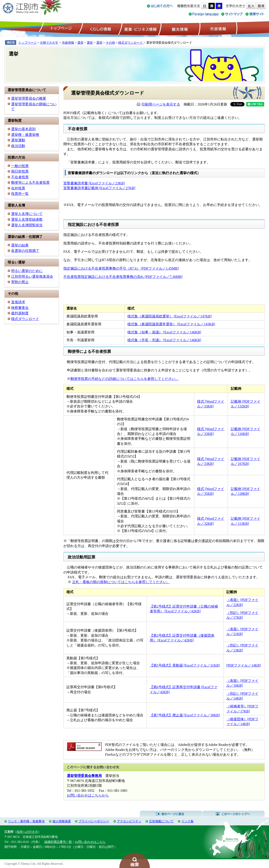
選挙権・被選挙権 (25, 135)
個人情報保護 (62, 821)
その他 (110, 43)
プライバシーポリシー (94, 821)
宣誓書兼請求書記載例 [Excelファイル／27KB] (99, 188)
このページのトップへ (233, 814)
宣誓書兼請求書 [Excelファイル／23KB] (94, 183)
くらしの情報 (100, 29)
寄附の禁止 (20, 282)
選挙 (80, 43)
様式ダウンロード (131, 43)
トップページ (61, 29)
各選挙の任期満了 (25, 251)
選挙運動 (18, 140)
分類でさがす (49, 43)
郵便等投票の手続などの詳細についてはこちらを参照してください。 (125, 379)
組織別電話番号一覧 (58, 842)
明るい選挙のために (27, 271)
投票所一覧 (20, 194)
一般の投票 (20, 166)
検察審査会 (20, 308)
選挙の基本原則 (23, 129)
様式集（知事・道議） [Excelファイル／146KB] (164, 332)
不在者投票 (20, 177)
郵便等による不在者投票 (30, 183)
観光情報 (179, 29)
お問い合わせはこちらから (88, 795)
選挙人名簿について (27, 214)
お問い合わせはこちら (90, 842)
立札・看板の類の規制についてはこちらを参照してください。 (121, 582)
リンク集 (187, 821)
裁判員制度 (20, 313)
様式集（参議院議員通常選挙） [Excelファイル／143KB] (171, 324)
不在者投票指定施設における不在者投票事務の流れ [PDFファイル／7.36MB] (123, 277)
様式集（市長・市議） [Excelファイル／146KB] (164, 340)
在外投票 (18, 188)
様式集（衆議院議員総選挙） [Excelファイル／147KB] (169, 316)
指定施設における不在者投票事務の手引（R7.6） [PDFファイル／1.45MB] (121, 268)
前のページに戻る (171, 814)
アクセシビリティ (129, 821)
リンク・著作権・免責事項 (26, 821)
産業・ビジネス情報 (140, 29)
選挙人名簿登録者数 (27, 219)
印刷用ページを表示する (161, 104)
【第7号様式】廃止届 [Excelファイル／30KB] (185, 715)
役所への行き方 (27, 832)
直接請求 (18, 302)
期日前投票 (20, 171)
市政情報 (218, 29)
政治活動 (18, 146)
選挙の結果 (20, 245)
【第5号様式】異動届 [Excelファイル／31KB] (185, 665)
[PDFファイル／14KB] (244, 665)
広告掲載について (161, 821)
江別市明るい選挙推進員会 (32, 276)
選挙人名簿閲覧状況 (27, 225)
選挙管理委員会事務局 (84, 776)
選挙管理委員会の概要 (29, 98)
